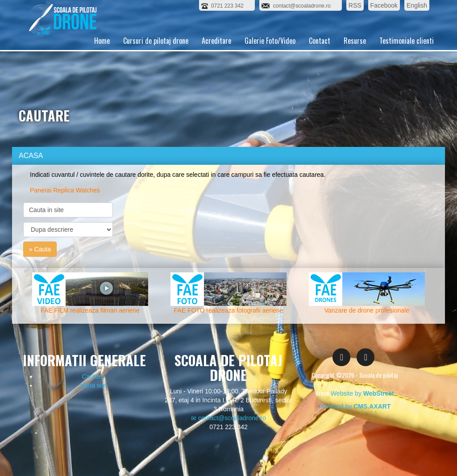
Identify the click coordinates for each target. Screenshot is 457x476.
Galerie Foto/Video (270, 51)
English (417, 5)
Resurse (355, 51)
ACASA (31, 156)
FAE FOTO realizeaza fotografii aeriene (229, 310)
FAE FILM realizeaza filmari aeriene (90, 310)
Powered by (355, 406)
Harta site (93, 385)
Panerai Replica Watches (65, 190)
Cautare (93, 376)
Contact (320, 51)
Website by (362, 393)
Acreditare (216, 51)
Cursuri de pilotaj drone (156, 51)
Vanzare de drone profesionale (367, 310)
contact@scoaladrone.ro (228, 418)
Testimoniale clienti (407, 51)
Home (102, 51)
